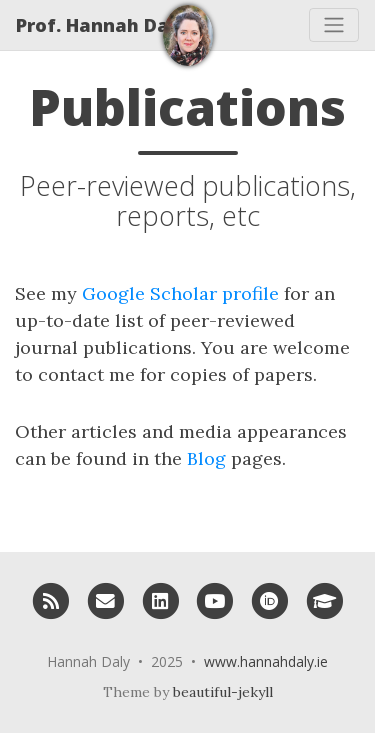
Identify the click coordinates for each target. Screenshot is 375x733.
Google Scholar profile (180, 293)
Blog (206, 458)
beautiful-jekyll (223, 692)
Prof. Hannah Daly (101, 25)
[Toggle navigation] (334, 25)
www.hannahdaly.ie (266, 661)
